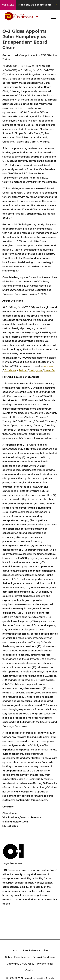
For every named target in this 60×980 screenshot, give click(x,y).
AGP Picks (8, 5)
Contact (30, 970)
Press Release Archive (35, 950)
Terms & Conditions (44, 957)
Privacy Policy (45, 964)
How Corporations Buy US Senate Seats (28, 5)
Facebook (10, 370)
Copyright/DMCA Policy (20, 964)
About (16, 950)
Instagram (36, 370)
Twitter (23, 370)
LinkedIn (49, 370)
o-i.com (48, 366)
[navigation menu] (53, 16)
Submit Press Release (18, 957)
